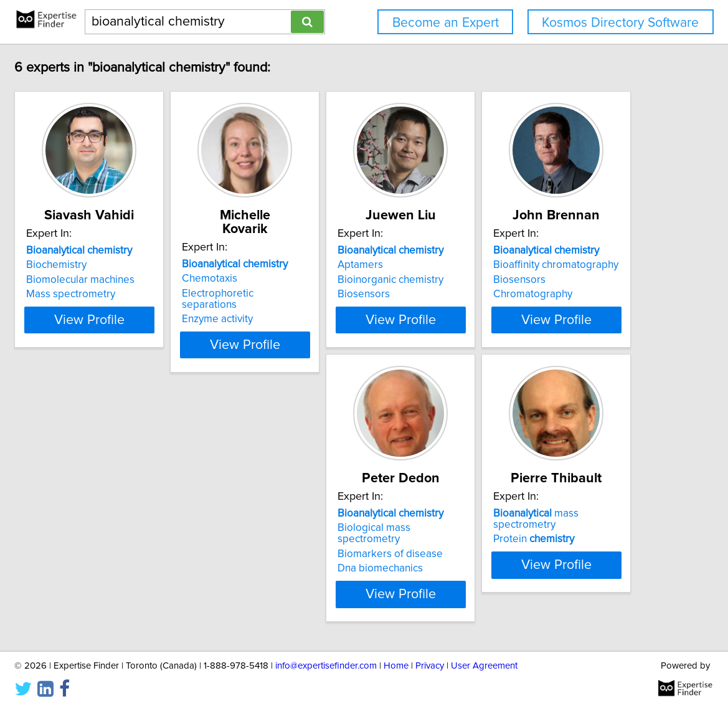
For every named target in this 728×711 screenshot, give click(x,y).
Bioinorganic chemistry (522, 280)
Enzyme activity (318, 294)
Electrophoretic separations (347, 280)
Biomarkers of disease (335, 543)
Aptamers (492, 265)
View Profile (174, 320)
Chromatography (135, 557)
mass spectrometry (545, 513)
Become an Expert (446, 23)
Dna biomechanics (325, 557)
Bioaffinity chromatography (158, 528)
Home (396, 666)
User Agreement (484, 666)
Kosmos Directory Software (620, 23)
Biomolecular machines (150, 280)
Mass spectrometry (140, 294)
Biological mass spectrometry (352, 528)
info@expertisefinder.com (326, 666)
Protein (510, 528)
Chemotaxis (310, 265)
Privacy (430, 666)
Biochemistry (126, 265)
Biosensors (496, 294)
